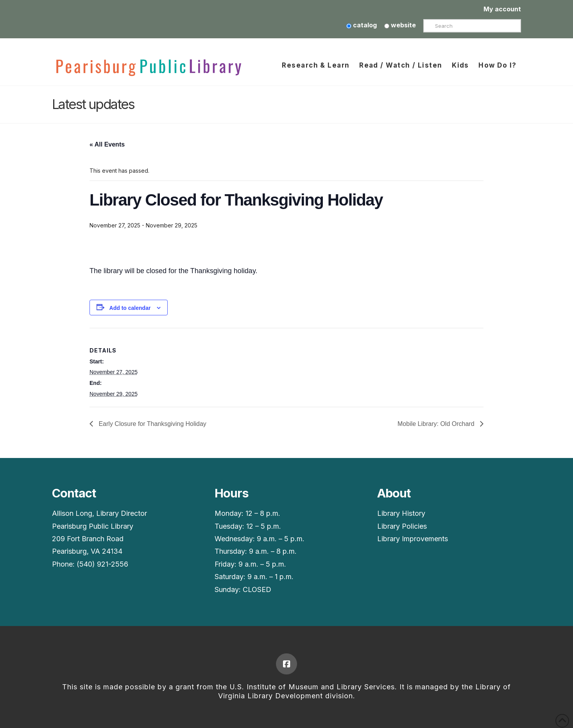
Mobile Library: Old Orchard (437, 424)
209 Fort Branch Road (88, 539)
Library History (401, 513)
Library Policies (402, 526)
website (400, 25)
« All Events (107, 144)
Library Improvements (413, 539)
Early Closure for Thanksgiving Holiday (152, 424)
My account (502, 9)
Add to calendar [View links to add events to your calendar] (130, 308)
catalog (362, 25)
